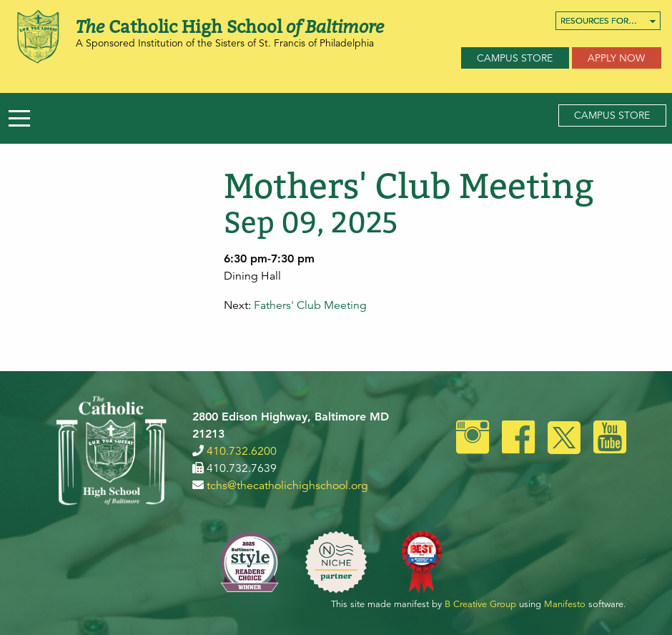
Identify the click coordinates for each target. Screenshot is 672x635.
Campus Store (515, 58)
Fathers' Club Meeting (310, 305)
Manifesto (565, 604)
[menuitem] (608, 21)
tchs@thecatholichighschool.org (287, 486)
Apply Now (616, 58)
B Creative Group (480, 604)
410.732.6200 (242, 451)
